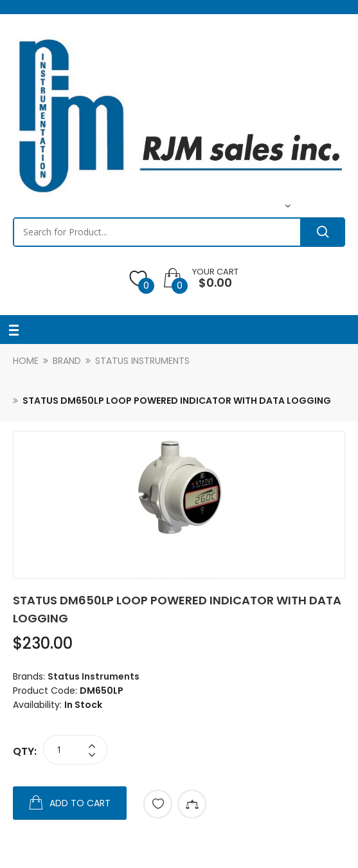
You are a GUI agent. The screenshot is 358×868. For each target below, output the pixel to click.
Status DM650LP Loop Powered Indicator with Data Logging (177, 401)
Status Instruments (142, 361)
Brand (67, 361)
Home (26, 361)
